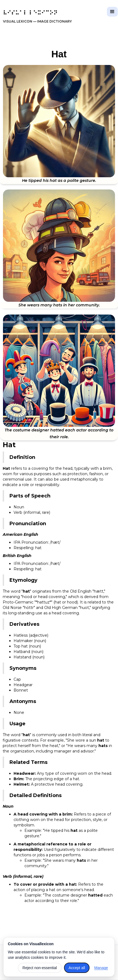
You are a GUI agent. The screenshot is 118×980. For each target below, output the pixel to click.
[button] (112, 12)
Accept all (77, 968)
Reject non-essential (40, 968)
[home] (36, 17)
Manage (101, 968)
